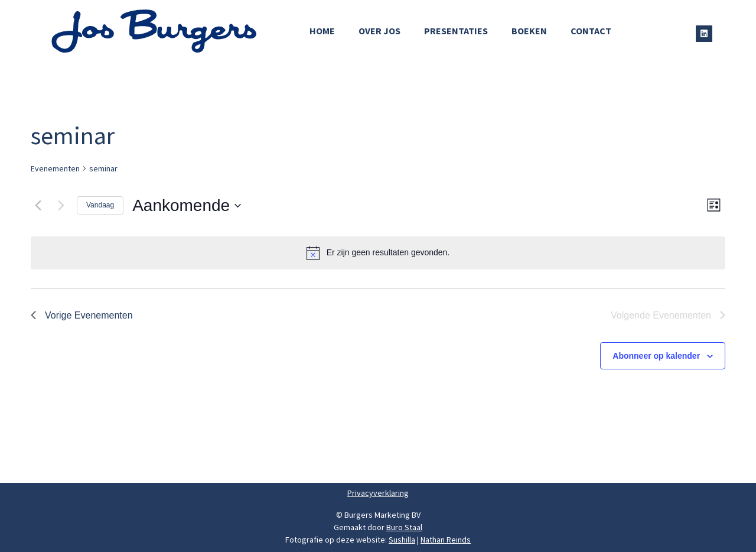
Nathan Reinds (446, 540)
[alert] (378, 253)
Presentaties (456, 31)
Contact (591, 31)
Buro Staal (404, 527)
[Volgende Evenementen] (61, 206)
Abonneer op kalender (656, 356)
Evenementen (55, 168)
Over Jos (379, 31)
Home (322, 31)
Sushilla (402, 540)
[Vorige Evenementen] (38, 206)
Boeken (529, 31)
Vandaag (100, 205)
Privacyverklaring (378, 493)
